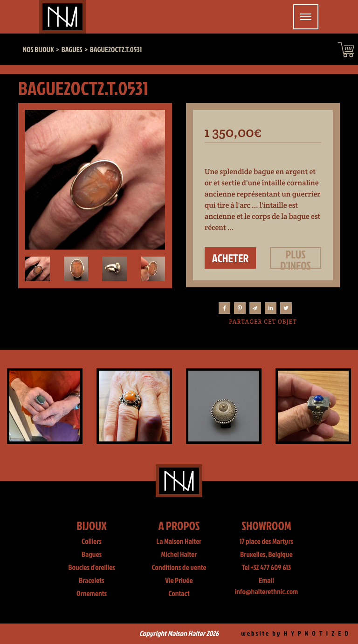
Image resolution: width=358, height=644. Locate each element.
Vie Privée (179, 581)
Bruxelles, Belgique (266, 555)
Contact (179, 594)
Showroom (266, 525)
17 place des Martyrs (266, 542)
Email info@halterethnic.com (267, 586)
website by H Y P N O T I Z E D (295, 634)
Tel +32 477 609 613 (267, 568)
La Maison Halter (179, 542)
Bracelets (91, 581)
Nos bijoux (38, 50)
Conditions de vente (179, 568)
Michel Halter (179, 555)
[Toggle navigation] (306, 17)
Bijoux (92, 525)
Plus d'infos (296, 258)
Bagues (92, 555)
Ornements (92, 594)
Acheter (231, 258)
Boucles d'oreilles (91, 568)
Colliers (92, 542)
